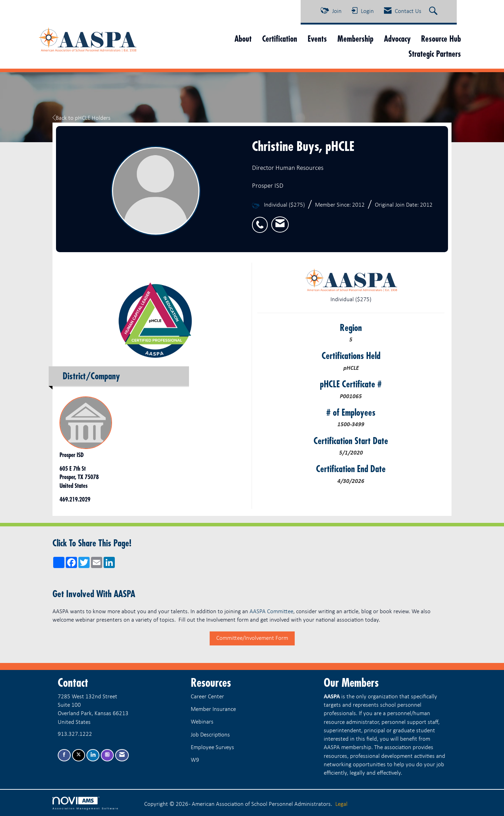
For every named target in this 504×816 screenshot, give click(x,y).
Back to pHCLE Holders (82, 118)
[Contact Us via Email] (122, 755)
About (243, 39)
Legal (341, 804)
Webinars (202, 722)
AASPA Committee (271, 612)
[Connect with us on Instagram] (107, 755)
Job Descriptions (210, 735)
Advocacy (397, 39)
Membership (355, 39)
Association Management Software (86, 803)
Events (317, 39)
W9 (195, 760)
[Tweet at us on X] (79, 755)
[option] (153, 316)
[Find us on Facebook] (64, 755)
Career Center (207, 697)
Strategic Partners (435, 54)
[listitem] (262, 221)
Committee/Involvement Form (252, 638)
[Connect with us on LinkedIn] (93, 755)
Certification (280, 39)
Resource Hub (441, 39)
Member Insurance (213, 709)
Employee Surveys (212, 748)
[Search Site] (434, 12)
